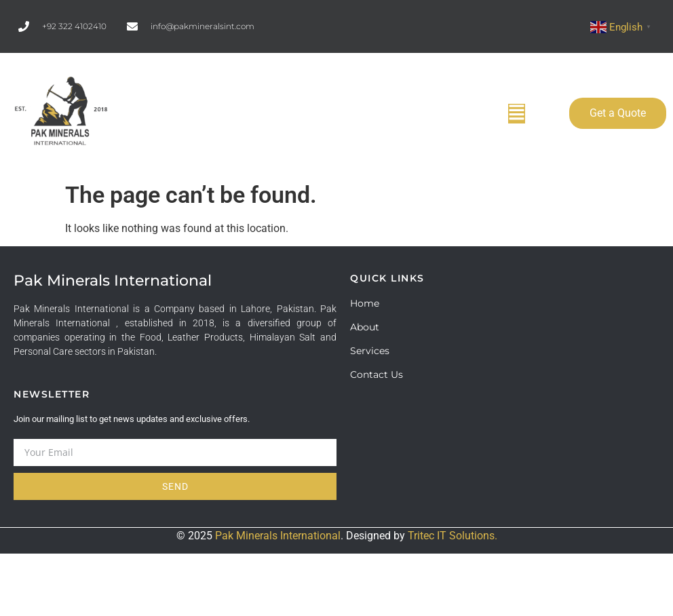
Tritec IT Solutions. (453, 536)
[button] (517, 114)
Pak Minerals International (278, 536)
